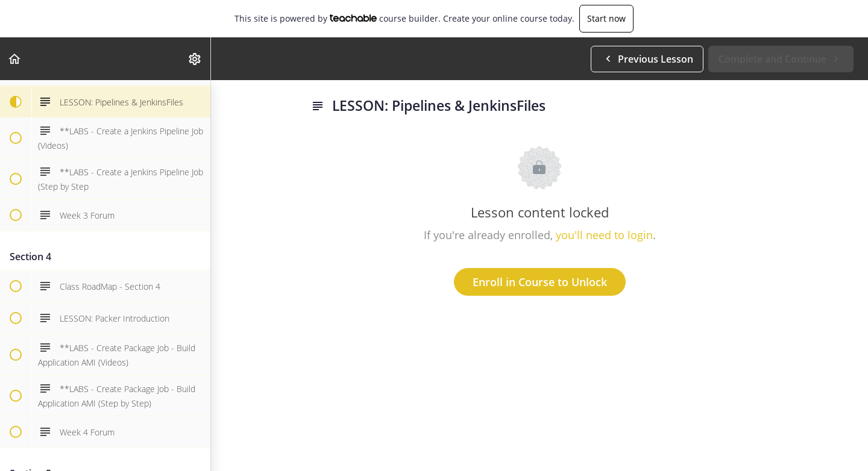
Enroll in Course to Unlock (540, 282)
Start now (606, 18)
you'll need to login (604, 235)
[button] (15, 59)
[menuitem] (195, 59)
